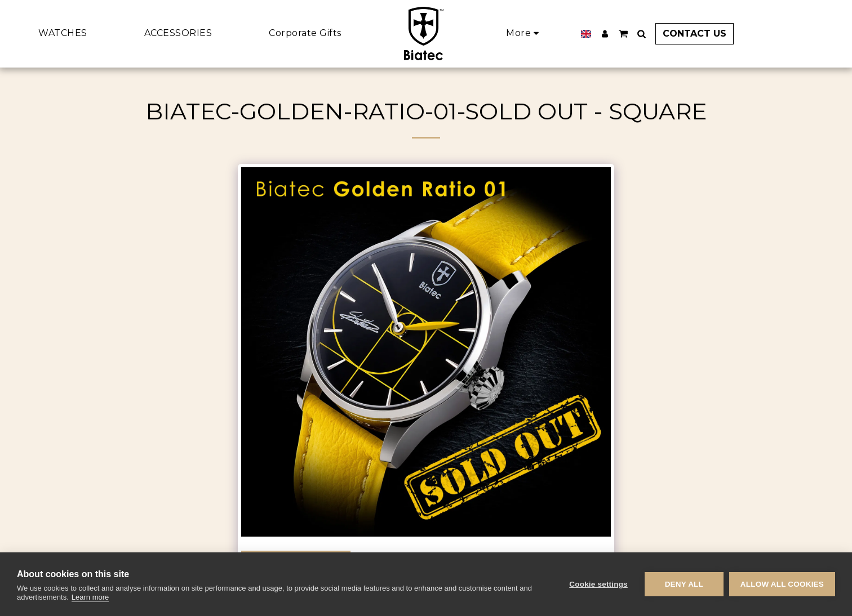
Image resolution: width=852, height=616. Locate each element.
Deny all (684, 584)
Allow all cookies (782, 584)
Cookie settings (598, 584)
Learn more (90, 597)
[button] (623, 34)
